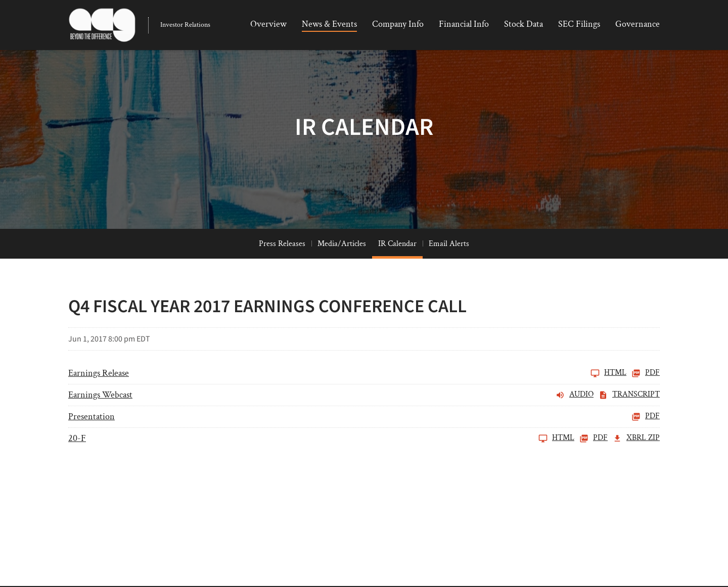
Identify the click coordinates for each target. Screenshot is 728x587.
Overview (268, 24)
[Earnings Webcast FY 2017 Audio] (331, 418)
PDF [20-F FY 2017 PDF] (594, 462)
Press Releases (282, 267)
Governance (638, 24)
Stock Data (524, 24)
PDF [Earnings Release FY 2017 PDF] (646, 397)
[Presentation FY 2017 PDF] (364, 440)
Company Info (398, 24)
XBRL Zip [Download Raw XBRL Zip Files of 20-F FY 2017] (636, 462)
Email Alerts (449, 267)
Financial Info (464, 24)
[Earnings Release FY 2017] (347, 397)
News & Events (329, 24)
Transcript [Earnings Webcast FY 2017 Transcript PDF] (629, 418)
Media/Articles (342, 267)
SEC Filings (579, 24)
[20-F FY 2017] (321, 462)
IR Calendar (397, 267)
